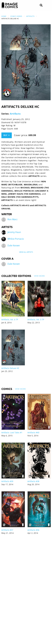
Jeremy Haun (14, 232)
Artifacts (30, 16)
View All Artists (26, 252)
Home (4, 16)
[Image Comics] (10, 5)
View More (39, 276)
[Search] (41, 5)
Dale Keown (14, 245)
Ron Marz (12, 219)
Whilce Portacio (16, 239)
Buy (7, 135)
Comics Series (16, 16)
